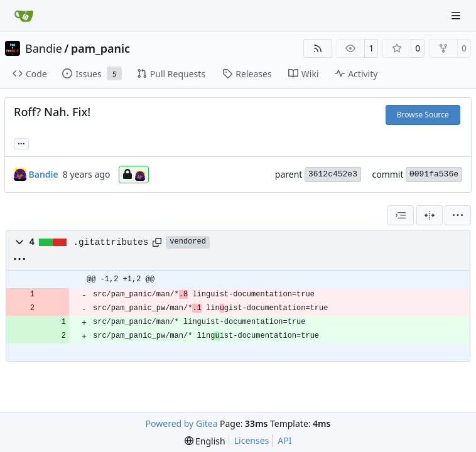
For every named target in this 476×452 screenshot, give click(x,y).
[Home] (24, 16)
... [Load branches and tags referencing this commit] (21, 143)
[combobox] (401, 215)
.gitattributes (111, 242)
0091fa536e (434, 174)
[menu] (458, 215)
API (284, 440)
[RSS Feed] (318, 48)
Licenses (252, 440)
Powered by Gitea (182, 423)
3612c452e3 (333, 174)
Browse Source (423, 115)
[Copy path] (157, 242)
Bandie (44, 48)
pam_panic (100, 48)
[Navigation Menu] (457, 15)
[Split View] (430, 215)
